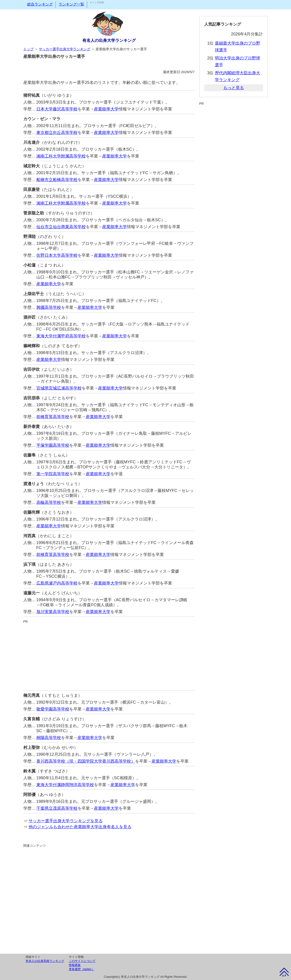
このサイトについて (82, 961)
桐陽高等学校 (49, 738)
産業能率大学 (106, 109)
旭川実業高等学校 (53, 612)
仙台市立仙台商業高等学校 (61, 227)
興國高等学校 (49, 307)
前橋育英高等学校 (53, 417)
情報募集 (75, 965)
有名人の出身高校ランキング (45, 961)
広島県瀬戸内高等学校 (57, 583)
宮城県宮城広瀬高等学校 (59, 388)
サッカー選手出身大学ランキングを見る (66, 821)
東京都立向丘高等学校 (57, 133)
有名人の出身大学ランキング (109, 40)
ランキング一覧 (71, 4)
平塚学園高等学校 (53, 445)
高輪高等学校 (49, 502)
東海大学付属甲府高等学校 (61, 336)
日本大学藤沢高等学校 (57, 109)
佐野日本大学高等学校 (57, 255)
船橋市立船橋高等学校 (57, 180)
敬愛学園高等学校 (53, 709)
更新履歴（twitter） (82, 969)
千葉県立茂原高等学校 (57, 808)
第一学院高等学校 (53, 474)
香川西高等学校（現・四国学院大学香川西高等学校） (86, 761)
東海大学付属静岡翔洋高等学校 (65, 785)
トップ (28, 49)
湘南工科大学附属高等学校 (61, 156)
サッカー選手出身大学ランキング (65, 49)
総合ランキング (40, 4)
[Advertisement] (109, 656)
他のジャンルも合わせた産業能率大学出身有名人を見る (80, 827)
